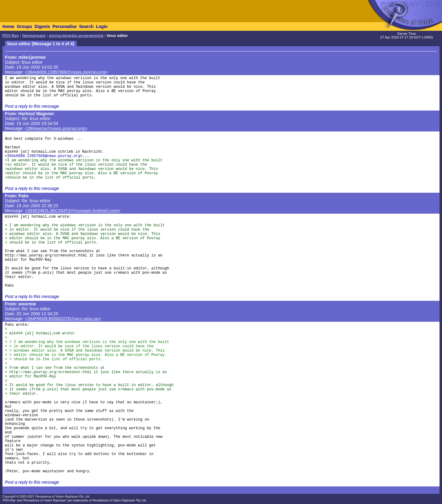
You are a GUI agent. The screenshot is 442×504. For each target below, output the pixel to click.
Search (86, 26)
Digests (42, 26)
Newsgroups (34, 36)
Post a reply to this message (32, 106)
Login (102, 26)
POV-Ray (11, 36)
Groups (24, 26)
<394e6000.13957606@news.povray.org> (66, 72)
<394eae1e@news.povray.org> (56, 128)
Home (8, 26)
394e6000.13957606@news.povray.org (44, 156)
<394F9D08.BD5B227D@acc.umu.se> (63, 319)
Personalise (65, 26)
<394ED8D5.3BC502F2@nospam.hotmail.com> (73, 211)
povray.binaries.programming (76, 36)
